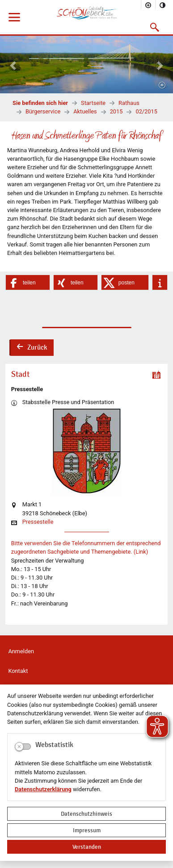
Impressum (87, 830)
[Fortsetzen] (162, 86)
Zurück (32, 348)
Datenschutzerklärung (43, 789)
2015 (116, 111)
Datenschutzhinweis (86, 814)
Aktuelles (85, 111)
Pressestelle (38, 522)
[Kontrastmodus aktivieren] (163, 5)
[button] (155, 27)
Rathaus (129, 103)
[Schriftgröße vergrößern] (148, 5)
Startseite (93, 103)
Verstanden (87, 847)
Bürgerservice (43, 111)
